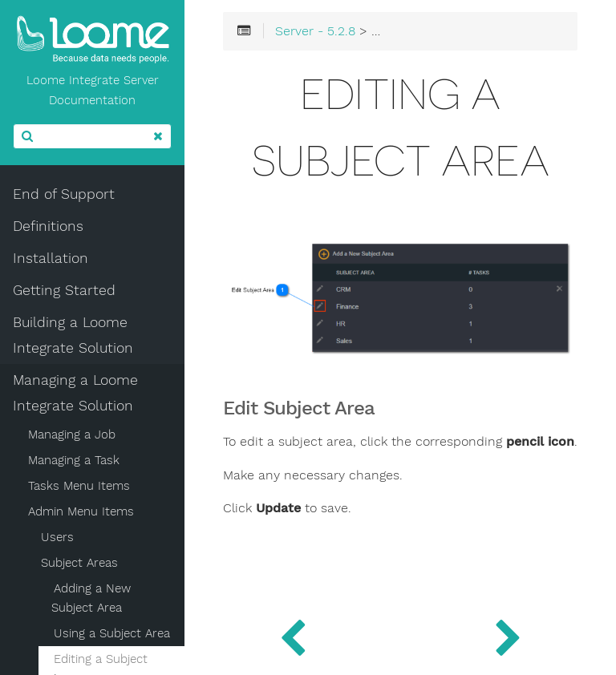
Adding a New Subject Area (91, 598)
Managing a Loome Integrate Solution (75, 393)
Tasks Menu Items (79, 486)
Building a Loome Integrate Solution (73, 335)
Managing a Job (72, 435)
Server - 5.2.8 (315, 31)
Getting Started (64, 290)
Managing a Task (74, 460)
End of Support (64, 194)
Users (57, 537)
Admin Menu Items (81, 511)
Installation (51, 258)
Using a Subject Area (112, 633)
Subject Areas (79, 563)
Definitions (48, 226)
